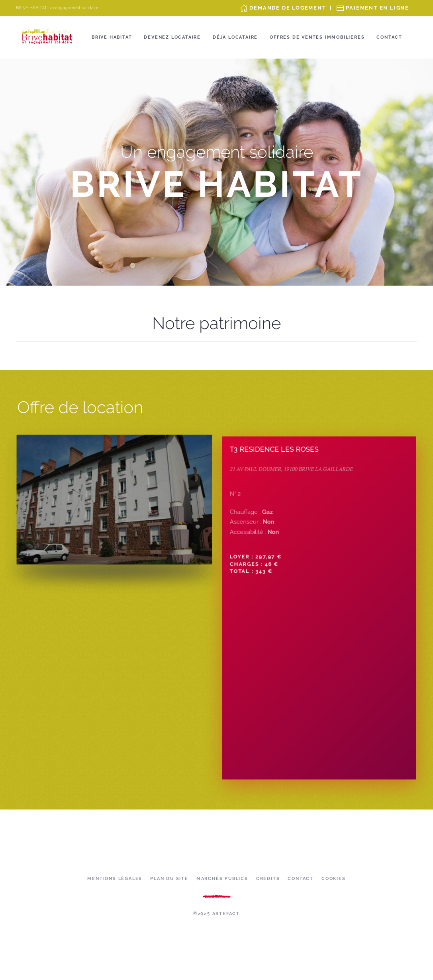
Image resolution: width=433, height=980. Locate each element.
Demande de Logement (288, 8)
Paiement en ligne (377, 8)
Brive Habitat (112, 37)
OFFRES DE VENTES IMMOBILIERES (317, 37)
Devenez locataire (172, 37)
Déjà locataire (235, 37)
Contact (389, 37)
